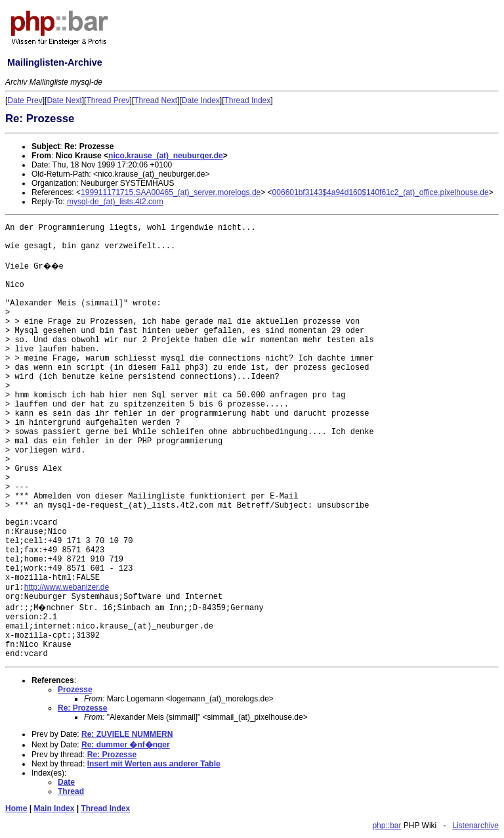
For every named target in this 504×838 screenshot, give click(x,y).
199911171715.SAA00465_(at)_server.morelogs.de (171, 192)
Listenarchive (475, 826)
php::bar (387, 826)
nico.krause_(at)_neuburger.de (166, 156)
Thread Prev (108, 100)
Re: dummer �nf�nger (126, 745)
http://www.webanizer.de (67, 587)
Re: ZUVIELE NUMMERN (127, 734)
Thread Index (248, 100)
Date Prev (25, 100)
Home (16, 808)
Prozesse (75, 690)
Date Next (64, 100)
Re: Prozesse (82, 708)
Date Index (201, 100)
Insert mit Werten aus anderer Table (154, 764)
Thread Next (156, 100)
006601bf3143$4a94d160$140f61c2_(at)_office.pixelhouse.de (381, 192)
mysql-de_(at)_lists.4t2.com (115, 202)
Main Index (54, 808)
